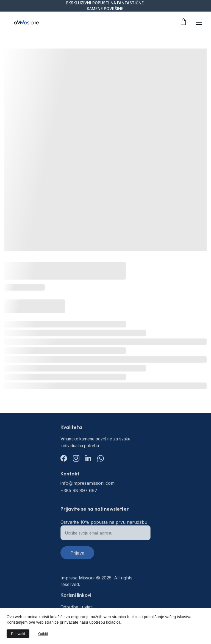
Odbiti (43, 634)
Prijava (77, 555)
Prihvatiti (18, 634)
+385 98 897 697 (79, 491)
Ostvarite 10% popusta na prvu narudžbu (104, 525)
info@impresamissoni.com (88, 484)
